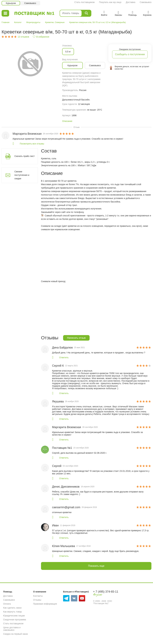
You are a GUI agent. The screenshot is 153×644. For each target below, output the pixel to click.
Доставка (131, 2)
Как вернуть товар (12, 612)
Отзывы (37, 600)
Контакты (38, 596)
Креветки (49, 22)
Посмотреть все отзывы (32, 144)
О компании (40, 592)
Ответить (64, 357)
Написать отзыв (76, 338)
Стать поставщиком (84, 2)
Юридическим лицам (14, 616)
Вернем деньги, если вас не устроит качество (132, 68)
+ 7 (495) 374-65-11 (106, 592)
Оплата (7, 604)
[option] (30, 63)
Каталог (18, 22)
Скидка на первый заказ (16, 634)
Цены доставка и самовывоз (12, 629)
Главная (5, 22)
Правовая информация (45, 604)
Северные (60, 22)
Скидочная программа (15, 620)
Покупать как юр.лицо (110, 2)
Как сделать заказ (12, 608)
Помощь (8, 592)
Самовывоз (146, 2)
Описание (67, 121)
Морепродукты (33, 22)
